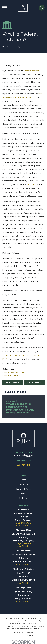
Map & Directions (23, 526)
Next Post (34, 383)
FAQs (23, 494)
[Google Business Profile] (18, 465)
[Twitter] (23, 465)
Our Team (23, 485)
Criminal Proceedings (12, 375)
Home (23, 480)
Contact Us (23, 498)
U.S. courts (31, 185)
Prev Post (13, 383)
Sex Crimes (20, 372)
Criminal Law (8, 372)
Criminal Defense (23, 489)
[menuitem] (17, 635)
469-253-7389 (23, 544)
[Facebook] (29, 465)
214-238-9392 (23, 455)
